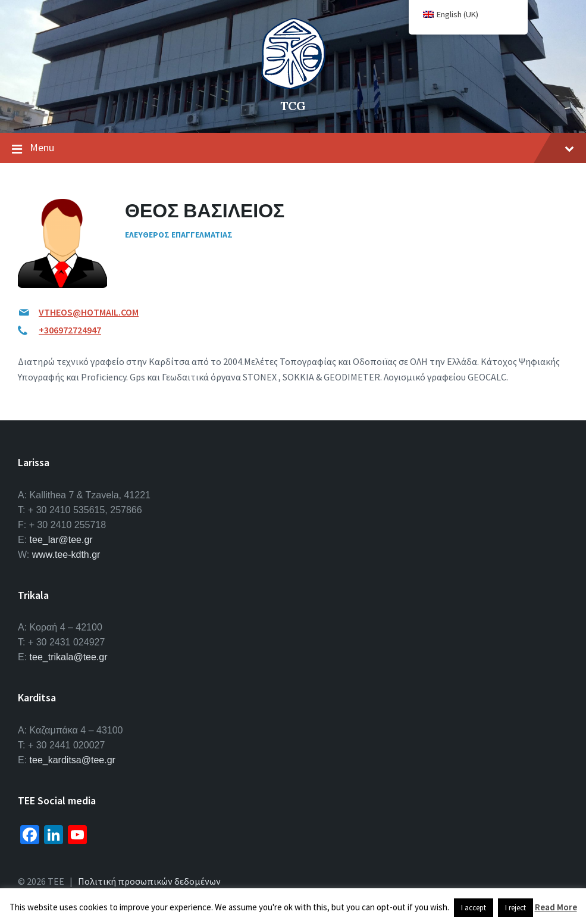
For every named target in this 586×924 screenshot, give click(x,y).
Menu (293, 148)
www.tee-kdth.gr (66, 555)
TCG (293, 106)
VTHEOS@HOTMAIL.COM (89, 312)
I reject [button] (516, 908)
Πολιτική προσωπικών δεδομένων (149, 881)
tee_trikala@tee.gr (69, 657)
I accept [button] (474, 908)
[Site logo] (293, 86)
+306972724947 (70, 330)
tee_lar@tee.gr (61, 540)
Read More (556, 907)
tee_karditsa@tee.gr (73, 760)
